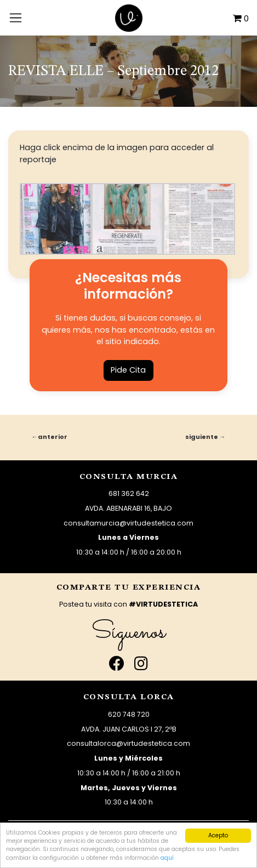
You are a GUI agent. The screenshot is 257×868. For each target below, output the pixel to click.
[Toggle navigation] (16, 18)
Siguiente (202, 437)
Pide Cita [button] (128, 370)
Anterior (53, 437)
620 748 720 (129, 714)
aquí (167, 858)
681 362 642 (129, 493)
